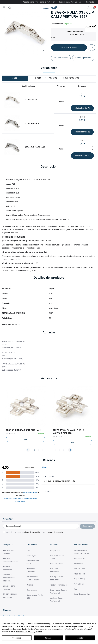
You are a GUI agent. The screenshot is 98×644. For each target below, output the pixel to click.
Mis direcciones (56, 564)
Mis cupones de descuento (57, 578)
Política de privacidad (32, 532)
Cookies (30, 585)
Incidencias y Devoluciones (70, 2)
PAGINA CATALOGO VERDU (13, 341)
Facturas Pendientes (59, 585)
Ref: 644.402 (57, 437)
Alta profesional (61, 58)
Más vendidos (79, 569)
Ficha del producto (83, 58)
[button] (28, 450)
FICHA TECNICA (9, 353)
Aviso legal (31, 556)
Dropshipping (79, 579)
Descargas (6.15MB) (12, 370)
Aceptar (80, 638)
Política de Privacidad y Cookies (29, 632)
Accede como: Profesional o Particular (39, 2)
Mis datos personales (55, 570)
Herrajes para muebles (9, 552)
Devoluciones (79, 584)
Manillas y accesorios (8, 568)
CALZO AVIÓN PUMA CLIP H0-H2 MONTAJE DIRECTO (69, 432)
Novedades (78, 564)
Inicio (29, 551)
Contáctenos (32, 590)
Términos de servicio (54, 532)
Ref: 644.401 (10, 433)
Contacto (90, 2)
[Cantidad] (81, 100)
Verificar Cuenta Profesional (57, 600)
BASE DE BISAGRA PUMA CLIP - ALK (23, 430)
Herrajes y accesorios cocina (11, 560)
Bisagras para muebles (9, 587)
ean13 (5, 325)
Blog (75, 589)
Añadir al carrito (82, 108)
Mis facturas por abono (57, 557)
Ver (5, 344)
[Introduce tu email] (41, 526)
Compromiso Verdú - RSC (35, 597)
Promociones (79, 559)
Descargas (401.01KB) (13, 359)
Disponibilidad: (57, 24)
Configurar (17, 638)
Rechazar (48, 638)
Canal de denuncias (82, 594)
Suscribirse (87, 526)
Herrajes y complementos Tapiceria (9, 578)
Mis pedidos (55, 551)
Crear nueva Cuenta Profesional (58, 591)
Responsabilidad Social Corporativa (81, 552)
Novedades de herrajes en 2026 (33, 578)
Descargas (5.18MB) (12, 347)
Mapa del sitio (79, 574)
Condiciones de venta (33, 562)
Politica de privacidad (31, 570)
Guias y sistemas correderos (10, 595)
